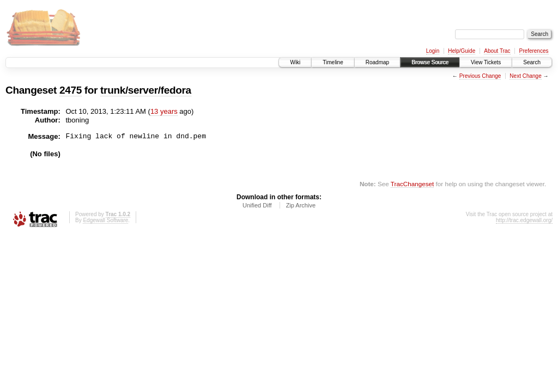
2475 (71, 90)
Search (532, 62)
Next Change (525, 76)
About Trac (497, 51)
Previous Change (480, 76)
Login (433, 51)
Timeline (333, 62)
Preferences (534, 51)
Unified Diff (257, 205)
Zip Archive (301, 205)
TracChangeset (412, 184)
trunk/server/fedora (146, 90)
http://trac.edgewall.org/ (524, 220)
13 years (164, 111)
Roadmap (377, 62)
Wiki (295, 62)
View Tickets (486, 62)
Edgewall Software (105, 220)
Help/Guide (462, 51)
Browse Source (430, 62)
